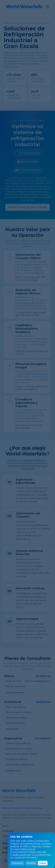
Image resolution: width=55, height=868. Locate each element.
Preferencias (17, 863)
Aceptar (43, 863)
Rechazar (31, 863)
